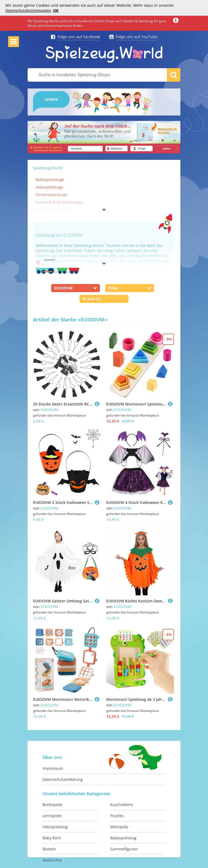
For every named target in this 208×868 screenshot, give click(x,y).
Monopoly (119, 827)
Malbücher (52, 860)
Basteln (49, 849)
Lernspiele (52, 816)
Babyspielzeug (123, 838)
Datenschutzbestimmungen (28, 10)
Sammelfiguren (124, 849)
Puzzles (117, 816)
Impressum (53, 768)
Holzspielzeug (55, 827)
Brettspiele (52, 805)
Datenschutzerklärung (63, 779)
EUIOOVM (49, 410)
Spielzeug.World (48, 168)
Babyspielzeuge (50, 179)
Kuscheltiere (122, 805)
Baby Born (52, 838)
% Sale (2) (92, 299)
